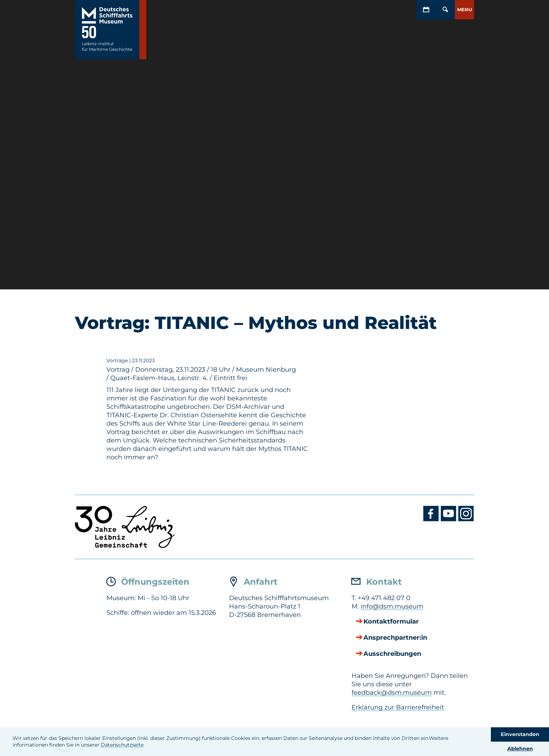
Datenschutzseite (122, 745)
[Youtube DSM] (450, 520)
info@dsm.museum (392, 606)
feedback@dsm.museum (392, 693)
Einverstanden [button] (520, 734)
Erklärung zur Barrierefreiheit (398, 707)
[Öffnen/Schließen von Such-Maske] (445, 10)
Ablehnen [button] (520, 749)
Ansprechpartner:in (395, 638)
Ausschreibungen (392, 654)
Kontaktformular (391, 622)
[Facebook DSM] (432, 520)
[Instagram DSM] (466, 520)
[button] (464, 10)
